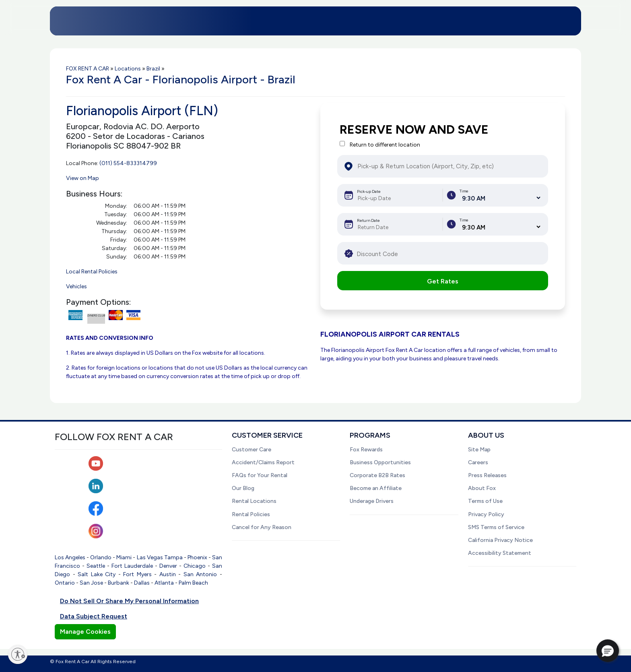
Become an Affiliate (376, 488)
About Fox (482, 488)
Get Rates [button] (443, 281)
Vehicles (76, 286)
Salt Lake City (97, 574)
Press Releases (487, 475)
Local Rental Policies (92, 272)
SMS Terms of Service (496, 527)
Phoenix (197, 557)
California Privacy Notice (500, 540)
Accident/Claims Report (263, 462)
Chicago (195, 566)
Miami (124, 557)
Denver (168, 566)
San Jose (91, 583)
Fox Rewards (366, 450)
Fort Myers (137, 574)
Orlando (101, 557)
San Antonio (200, 574)
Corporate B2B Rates (377, 475)
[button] (608, 651)
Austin (168, 574)
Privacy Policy (486, 514)
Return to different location (385, 145)
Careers (478, 462)
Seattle (96, 566)
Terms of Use (485, 501)
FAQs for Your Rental (260, 475)
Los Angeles (70, 557)
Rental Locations (254, 501)
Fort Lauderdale (132, 566)
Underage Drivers (372, 501)
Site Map (479, 450)
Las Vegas (150, 557)
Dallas (142, 583)
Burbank (119, 583)
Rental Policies (251, 514)
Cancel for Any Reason (262, 527)
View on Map (82, 178)
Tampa (173, 557)
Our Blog (243, 488)
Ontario (65, 583)
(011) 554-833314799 (128, 163)
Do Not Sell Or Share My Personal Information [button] (129, 601)
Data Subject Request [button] (94, 616)
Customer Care (252, 450)
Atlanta (164, 583)
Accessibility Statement (500, 553)
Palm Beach (193, 583)
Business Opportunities (380, 462)
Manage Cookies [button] (85, 632)
